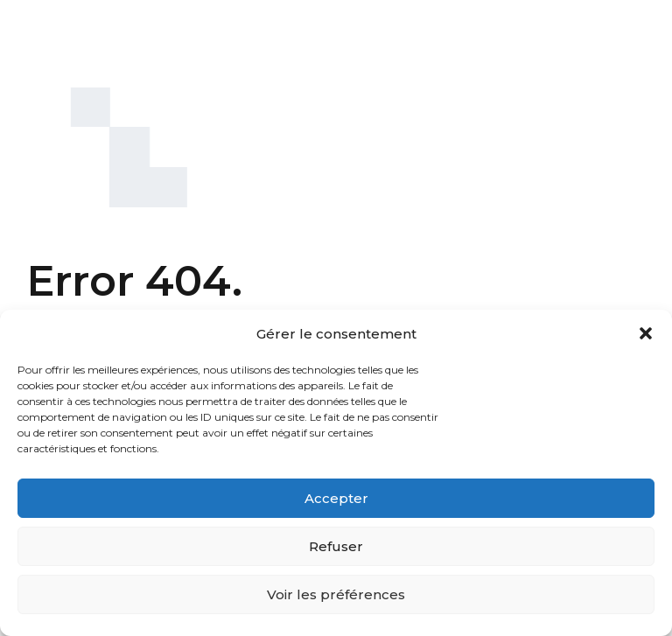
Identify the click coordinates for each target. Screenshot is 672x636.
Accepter (336, 498)
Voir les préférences (336, 594)
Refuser (336, 546)
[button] (646, 333)
